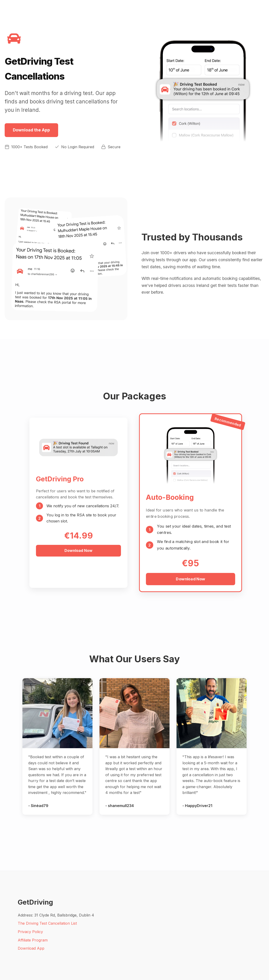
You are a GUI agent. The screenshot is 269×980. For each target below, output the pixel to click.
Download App (31, 948)
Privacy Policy (30, 932)
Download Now (78, 550)
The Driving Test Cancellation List (47, 923)
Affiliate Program (33, 940)
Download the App (31, 130)
